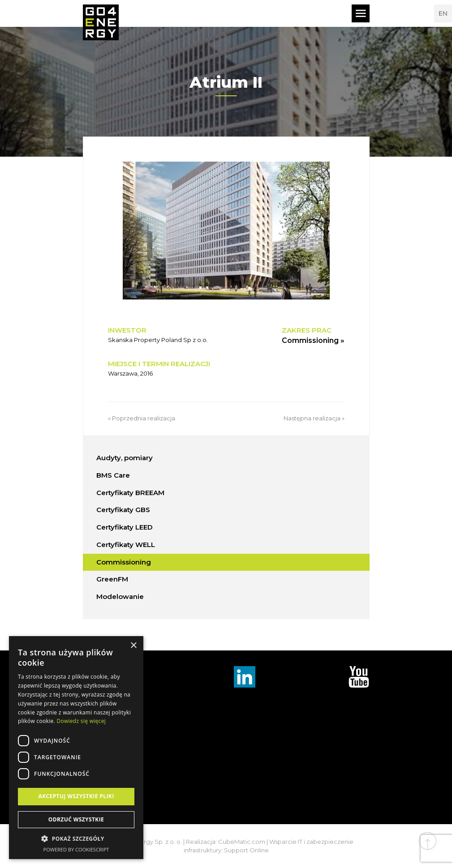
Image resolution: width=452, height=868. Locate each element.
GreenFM (112, 579)
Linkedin (245, 677)
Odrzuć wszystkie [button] (76, 819)
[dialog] (76, 748)
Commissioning (124, 562)
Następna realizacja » (314, 418)
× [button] (133, 646)
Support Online (246, 850)
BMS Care (113, 475)
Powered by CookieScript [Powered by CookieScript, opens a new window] (76, 849)
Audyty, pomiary (125, 458)
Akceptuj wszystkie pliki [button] (76, 796)
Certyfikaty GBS (123, 510)
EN (443, 13)
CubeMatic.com (242, 842)
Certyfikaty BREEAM (130, 493)
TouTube (359, 677)
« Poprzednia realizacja (142, 418)
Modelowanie (120, 596)
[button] (76, 839)
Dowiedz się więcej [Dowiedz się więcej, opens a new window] (81, 721)
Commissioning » (313, 340)
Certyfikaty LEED (125, 527)
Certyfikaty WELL (126, 545)
